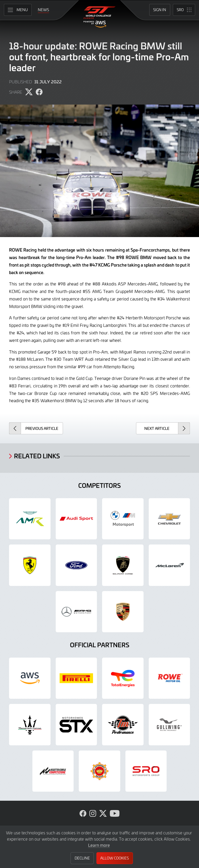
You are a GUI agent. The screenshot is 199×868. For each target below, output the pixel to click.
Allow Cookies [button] (115, 858)
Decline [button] (82, 858)
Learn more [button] (99, 845)
